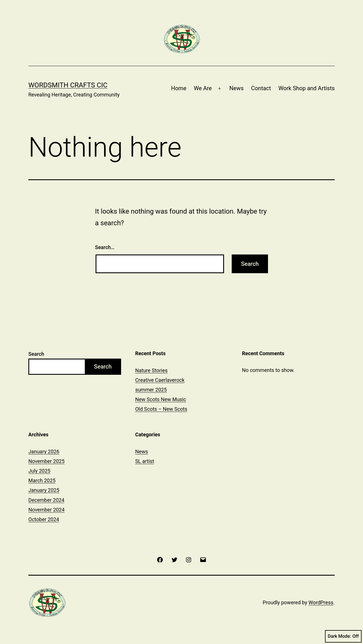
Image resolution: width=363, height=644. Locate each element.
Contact (261, 88)
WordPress (321, 602)
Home (179, 88)
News (237, 88)
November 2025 (47, 461)
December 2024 (46, 500)
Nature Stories (151, 370)
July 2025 (39, 471)
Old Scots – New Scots (161, 409)
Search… (105, 247)
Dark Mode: (343, 636)
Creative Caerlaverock (160, 380)
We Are (203, 88)
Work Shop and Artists (307, 88)
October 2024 (44, 519)
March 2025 (42, 480)
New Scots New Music (161, 399)
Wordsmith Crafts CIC (68, 85)
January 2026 (44, 452)
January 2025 (44, 490)
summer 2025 (151, 390)
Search (36, 354)
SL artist (145, 461)
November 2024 (47, 510)
